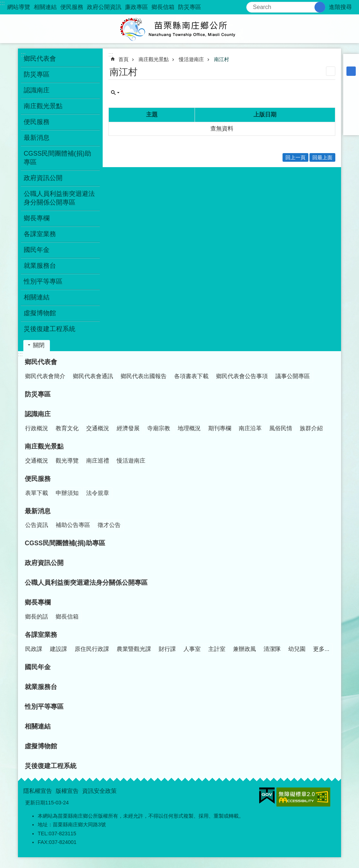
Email (351, 127)
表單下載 (37, 493)
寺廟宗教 (159, 428)
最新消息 (38, 511)
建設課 (59, 649)
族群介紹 (311, 428)
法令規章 (98, 493)
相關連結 (45, 7)
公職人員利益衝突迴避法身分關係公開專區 (59, 198)
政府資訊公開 (43, 178)
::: (2, 3)
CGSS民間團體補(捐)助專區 (57, 158)
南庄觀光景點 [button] (43, 106)
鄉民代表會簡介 (45, 376)
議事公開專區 (293, 376)
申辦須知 (67, 493)
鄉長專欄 (38, 602)
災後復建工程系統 (50, 329)
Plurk (351, 99)
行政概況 (37, 428)
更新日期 (35, 803)
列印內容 (331, 71)
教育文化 (67, 428)
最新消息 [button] (37, 138)
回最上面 (322, 157)
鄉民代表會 (41, 362)
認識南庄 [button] (37, 90)
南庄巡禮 (98, 461)
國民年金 (37, 250)
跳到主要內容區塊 (4, 4)
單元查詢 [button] (115, 93)
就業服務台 (40, 266)
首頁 (123, 59)
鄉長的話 (37, 617)
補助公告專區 (73, 525)
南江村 (222, 59)
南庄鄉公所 (179, 29)
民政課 (34, 649)
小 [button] (351, 62)
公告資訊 (37, 525)
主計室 (217, 649)
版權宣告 (67, 791)
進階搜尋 (340, 7)
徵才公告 (109, 525)
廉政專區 (136, 7)
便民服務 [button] (37, 122)
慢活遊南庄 (191, 59)
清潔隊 (272, 649)
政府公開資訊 (104, 7)
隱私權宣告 (38, 791)
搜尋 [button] (320, 7)
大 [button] (351, 81)
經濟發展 (128, 428)
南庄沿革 (250, 428)
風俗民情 (281, 428)
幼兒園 (297, 649)
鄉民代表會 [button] (40, 59)
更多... (321, 649)
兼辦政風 (244, 649)
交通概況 (98, 428)
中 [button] (351, 71)
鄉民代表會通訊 (93, 376)
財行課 (167, 649)
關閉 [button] (39, 345)
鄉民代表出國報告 (144, 376)
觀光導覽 (67, 461)
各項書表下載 (191, 376)
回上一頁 (295, 157)
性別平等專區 (43, 281)
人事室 (192, 649)
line (351, 118)
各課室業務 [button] (40, 234)
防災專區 (190, 7)
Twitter (351, 109)
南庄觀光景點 (154, 59)
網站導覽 (19, 7)
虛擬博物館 (40, 313)
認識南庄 (38, 414)
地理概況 (189, 428)
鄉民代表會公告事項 (242, 376)
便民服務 (72, 7)
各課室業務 (41, 635)
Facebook (351, 90)
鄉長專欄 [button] (37, 218)
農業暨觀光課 (134, 649)
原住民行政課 (92, 649)
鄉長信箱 (163, 7)
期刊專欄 (220, 428)
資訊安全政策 (99, 791)
